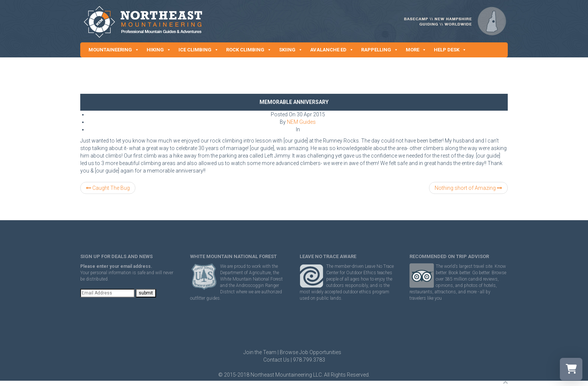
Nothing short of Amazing (468, 188)
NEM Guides (301, 122)
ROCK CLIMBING (249, 50)
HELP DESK (450, 50)
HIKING (159, 50)
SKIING (291, 50)
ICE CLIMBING (199, 50)
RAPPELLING (380, 50)
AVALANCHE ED (332, 50)
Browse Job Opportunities (310, 352)
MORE (416, 50)
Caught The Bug (108, 188)
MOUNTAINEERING (114, 50)
